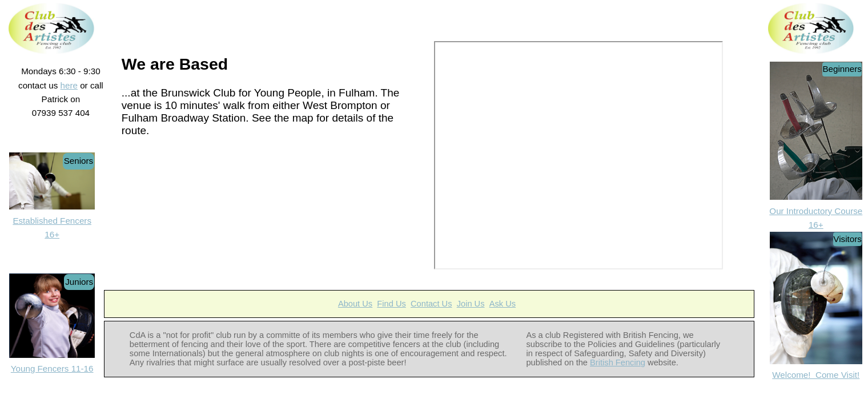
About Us (355, 304)
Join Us (471, 304)
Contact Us (431, 304)
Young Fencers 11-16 (52, 368)
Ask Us (503, 304)
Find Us (391, 304)
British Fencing (618, 362)
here (69, 85)
